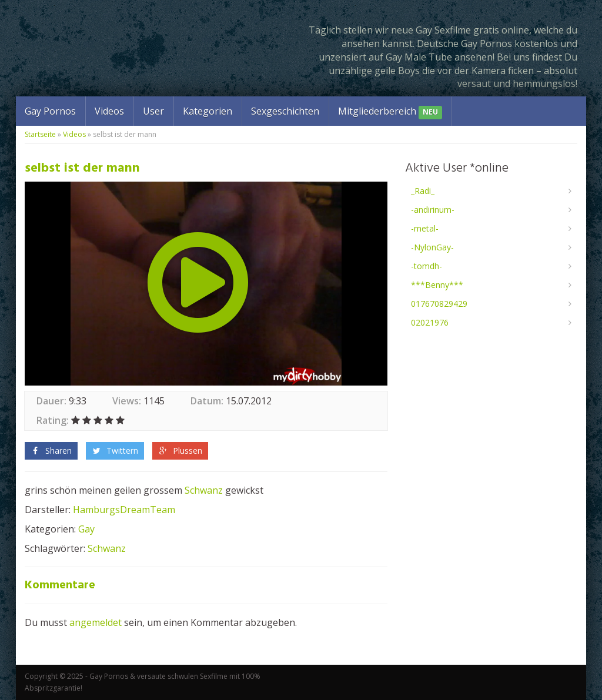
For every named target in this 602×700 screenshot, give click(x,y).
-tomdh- (427, 266)
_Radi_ (423, 191)
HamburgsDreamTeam (124, 510)
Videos (109, 111)
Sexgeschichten (285, 111)
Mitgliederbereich (390, 112)
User (153, 111)
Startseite (40, 134)
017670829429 (439, 304)
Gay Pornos (50, 111)
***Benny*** (437, 285)
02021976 (430, 322)
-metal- (425, 228)
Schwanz (204, 490)
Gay (86, 529)
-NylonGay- (432, 247)
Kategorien (208, 111)
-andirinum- (433, 210)
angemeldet (96, 622)
